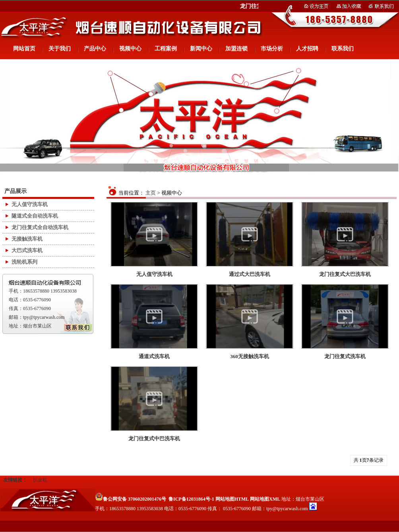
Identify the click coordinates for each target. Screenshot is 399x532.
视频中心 (130, 49)
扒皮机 (40, 480)
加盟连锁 (236, 49)
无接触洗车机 (27, 239)
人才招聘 (307, 49)
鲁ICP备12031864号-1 (191, 499)
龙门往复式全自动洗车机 (40, 227)
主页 (151, 193)
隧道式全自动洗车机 (35, 216)
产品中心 (95, 49)
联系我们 (343, 49)
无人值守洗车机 (30, 204)
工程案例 (166, 49)
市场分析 (272, 49)
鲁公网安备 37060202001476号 (131, 499)
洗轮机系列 (24, 262)
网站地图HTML (232, 499)
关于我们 (60, 49)
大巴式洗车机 (27, 250)
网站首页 (24, 49)
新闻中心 (201, 49)
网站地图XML (265, 499)
